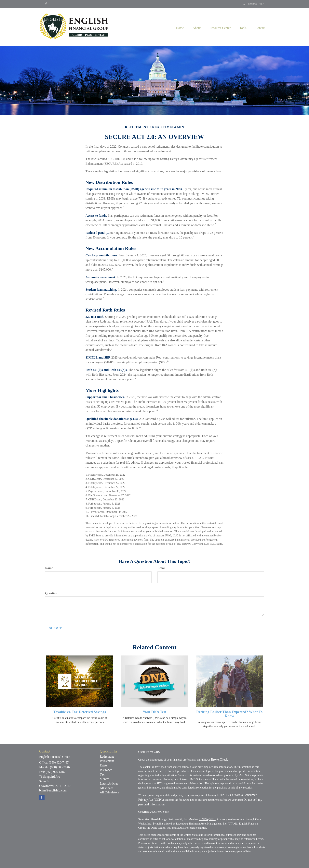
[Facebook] (46, 4)
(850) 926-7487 (253, 4)
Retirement (107, 757)
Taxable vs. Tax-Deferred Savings (80, 712)
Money (104, 779)
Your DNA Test (154, 712)
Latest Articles (109, 783)
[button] (194, 27)
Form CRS (153, 752)
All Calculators (109, 792)
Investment (107, 761)
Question (51, 593)
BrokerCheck (219, 759)
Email (161, 568)
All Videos (107, 788)
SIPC (212, 819)
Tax (102, 774)
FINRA (203, 819)
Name (49, 568)
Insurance (106, 770)
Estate (104, 765)
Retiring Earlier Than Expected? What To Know (229, 714)
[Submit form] (55, 628)
